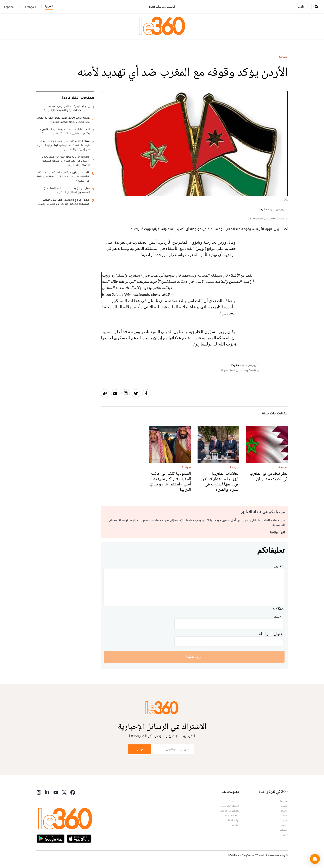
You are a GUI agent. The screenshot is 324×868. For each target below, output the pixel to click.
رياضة (285, 825)
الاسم (278, 616)
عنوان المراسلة (271, 634)
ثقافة (285, 815)
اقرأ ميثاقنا (277, 532)
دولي (285, 834)
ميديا (285, 820)
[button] (315, 859)
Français (30, 7)
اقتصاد (284, 806)
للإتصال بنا (234, 820)
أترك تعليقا (194, 657)
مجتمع (284, 811)
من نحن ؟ (234, 801)
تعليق (278, 566)
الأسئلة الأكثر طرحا (230, 806)
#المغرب (135, 275)
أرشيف (236, 825)
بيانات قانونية (232, 815)
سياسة (283, 57)
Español (9, 7)
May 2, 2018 (160, 294)
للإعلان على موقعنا (230, 811)
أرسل (140, 749)
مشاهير (284, 830)
